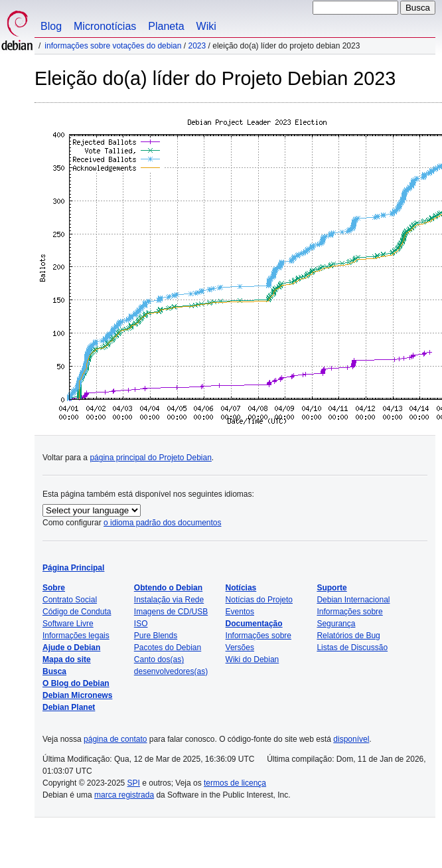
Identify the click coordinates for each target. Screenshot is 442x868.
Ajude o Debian (71, 648)
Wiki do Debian (253, 659)
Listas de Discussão (352, 648)
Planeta (166, 26)
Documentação (254, 624)
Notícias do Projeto (259, 600)
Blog (51, 26)
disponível (351, 739)
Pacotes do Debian (168, 648)
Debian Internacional (353, 600)
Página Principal (73, 568)
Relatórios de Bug (348, 636)
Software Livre (68, 624)
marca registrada (124, 795)
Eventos (240, 612)
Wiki (206, 26)
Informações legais (76, 636)
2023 (197, 46)
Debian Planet (69, 707)
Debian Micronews (77, 695)
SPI (134, 783)
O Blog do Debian (76, 683)
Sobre (54, 588)
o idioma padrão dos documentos (162, 523)
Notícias (241, 588)
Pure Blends (156, 636)
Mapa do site (67, 659)
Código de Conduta (77, 612)
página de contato (115, 739)
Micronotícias (105, 26)
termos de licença (235, 783)
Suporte (331, 588)
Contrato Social (70, 600)
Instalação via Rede (169, 600)
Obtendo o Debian (168, 588)
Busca (54, 671)
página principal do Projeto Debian (150, 458)
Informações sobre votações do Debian (113, 46)
